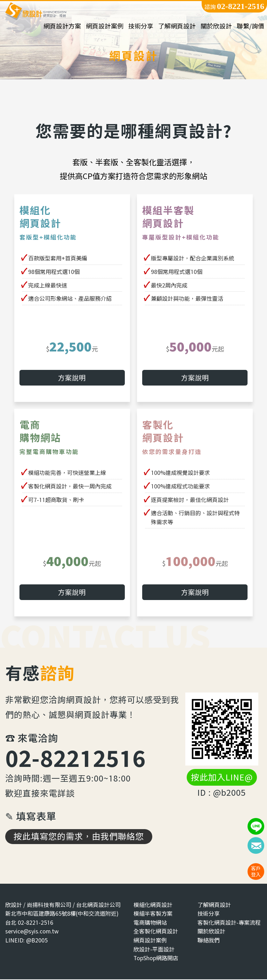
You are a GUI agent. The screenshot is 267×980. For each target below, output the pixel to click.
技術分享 (141, 26)
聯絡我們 (209, 941)
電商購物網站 (150, 923)
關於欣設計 (216, 26)
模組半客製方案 (153, 914)
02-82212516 (75, 759)
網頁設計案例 (105, 26)
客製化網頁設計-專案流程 (229, 923)
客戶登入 (256, 871)
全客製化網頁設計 (156, 932)
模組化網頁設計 (153, 905)
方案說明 (72, 378)
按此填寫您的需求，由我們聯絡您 (79, 837)
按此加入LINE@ (222, 778)
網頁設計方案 (62, 26)
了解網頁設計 (177, 26)
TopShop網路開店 (156, 959)
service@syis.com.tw (32, 932)
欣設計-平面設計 (154, 950)
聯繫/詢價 (250, 26)
